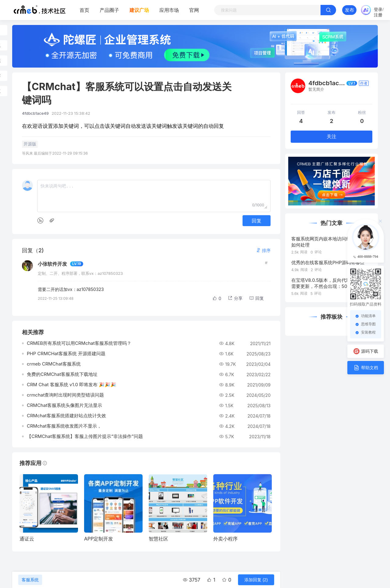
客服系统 (30, 580)
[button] (263, 250)
